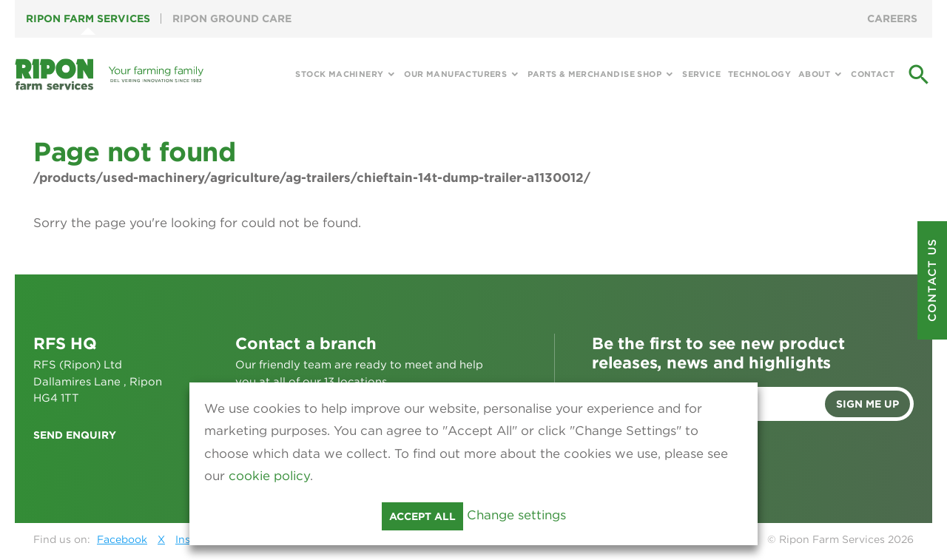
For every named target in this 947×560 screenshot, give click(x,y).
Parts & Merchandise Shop (594, 74)
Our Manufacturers (455, 74)
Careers (892, 18)
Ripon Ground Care (232, 18)
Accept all (422, 516)
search (919, 75)
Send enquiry (75, 435)
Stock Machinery (339, 74)
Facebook (122, 539)
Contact (873, 74)
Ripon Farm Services (88, 18)
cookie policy (269, 476)
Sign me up (867, 404)
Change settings (516, 515)
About (814, 74)
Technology (759, 74)
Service (701, 74)
